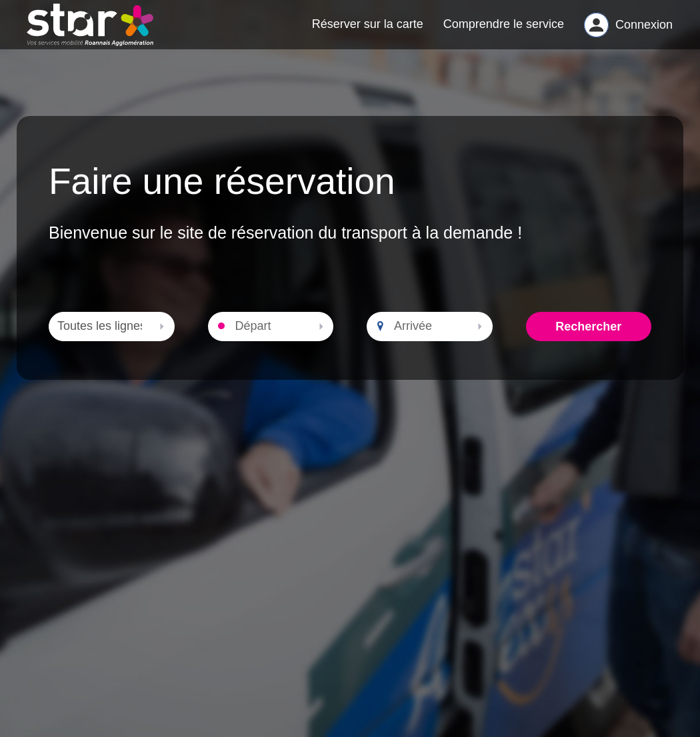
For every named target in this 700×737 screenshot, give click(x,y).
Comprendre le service (504, 31)
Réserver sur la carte (368, 31)
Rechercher (588, 340)
